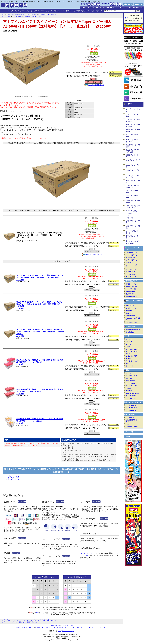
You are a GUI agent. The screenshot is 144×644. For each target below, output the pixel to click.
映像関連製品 (130, 332)
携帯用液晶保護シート (132, 296)
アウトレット (129, 432)
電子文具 (129, 344)
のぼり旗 (99, 11)
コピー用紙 (130, 214)
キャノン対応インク (132, 255)
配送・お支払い (29, 627)
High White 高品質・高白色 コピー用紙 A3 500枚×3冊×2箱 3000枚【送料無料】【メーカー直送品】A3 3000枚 (40, 392)
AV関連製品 (131, 326)
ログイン (128, 18)
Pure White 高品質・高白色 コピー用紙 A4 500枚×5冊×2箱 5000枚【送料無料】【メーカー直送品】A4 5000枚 (40, 421)
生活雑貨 (129, 388)
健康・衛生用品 (129, 414)
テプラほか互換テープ (81, 11)
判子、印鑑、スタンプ (132, 349)
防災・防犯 (129, 378)
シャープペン (130, 366)
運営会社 (38, 627)
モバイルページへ (101, 627)
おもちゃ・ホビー (131, 396)
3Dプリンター (130, 306)
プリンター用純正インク (55, 11)
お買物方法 (20, 627)
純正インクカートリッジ (133, 402)
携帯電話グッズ (131, 281)
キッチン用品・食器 (132, 386)
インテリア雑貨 (130, 383)
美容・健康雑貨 (130, 381)
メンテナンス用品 (131, 269)
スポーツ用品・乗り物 (132, 393)
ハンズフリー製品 (131, 289)
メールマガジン (86, 553)
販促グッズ (129, 391)
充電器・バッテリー (132, 284)
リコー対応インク (131, 277)
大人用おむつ (20, 11)
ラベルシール (131, 216)
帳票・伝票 (130, 218)
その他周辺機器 (130, 291)
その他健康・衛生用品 (132, 427)
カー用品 (129, 373)
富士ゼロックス (13, 479)
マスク (10, 11)
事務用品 (129, 359)
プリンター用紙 (13, 477)
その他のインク (130, 272)
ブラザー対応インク (132, 253)
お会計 (71, 626)
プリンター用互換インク (35, 11)
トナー (68, 11)
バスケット (65, 626)
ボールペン (129, 339)
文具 (92, 11)
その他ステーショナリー (133, 361)
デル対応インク (130, 258)
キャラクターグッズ (132, 376)
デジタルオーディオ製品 (133, 330)
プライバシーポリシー (87, 627)
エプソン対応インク (132, 260)
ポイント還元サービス (49, 627)
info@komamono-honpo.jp (66, 631)
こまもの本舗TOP (55, 626)
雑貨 (128, 370)
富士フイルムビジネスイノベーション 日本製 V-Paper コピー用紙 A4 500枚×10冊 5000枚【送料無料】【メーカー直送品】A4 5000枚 (40, 278)
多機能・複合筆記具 (132, 356)
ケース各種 (129, 311)
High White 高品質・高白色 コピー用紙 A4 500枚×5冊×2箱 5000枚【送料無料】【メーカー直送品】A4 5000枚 (40, 362)
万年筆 (128, 347)
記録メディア (130, 294)
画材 (127, 363)
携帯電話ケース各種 (132, 287)
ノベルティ (128, 436)
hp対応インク (130, 263)
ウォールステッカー (132, 398)
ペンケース (129, 342)
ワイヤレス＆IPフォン (132, 322)
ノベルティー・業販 (73, 627)
